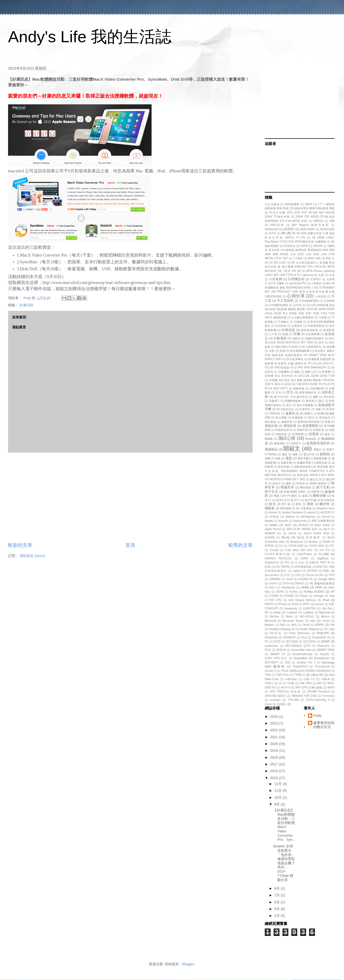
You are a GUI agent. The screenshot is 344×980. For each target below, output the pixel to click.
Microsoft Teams (293, 621)
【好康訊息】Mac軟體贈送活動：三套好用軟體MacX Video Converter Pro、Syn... (284, 825)
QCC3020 (292, 642)
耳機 (297, 334)
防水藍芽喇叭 (295, 359)
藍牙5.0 (281, 500)
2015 (275, 778)
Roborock (323, 646)
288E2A (318, 221)
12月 (279, 784)
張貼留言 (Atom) (32, 556)
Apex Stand (322, 525)
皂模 (282, 351)
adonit (311, 512)
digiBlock (323, 558)
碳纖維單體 (304, 463)
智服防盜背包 (283, 430)
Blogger (188, 964)
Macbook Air (327, 612)
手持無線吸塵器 (309, 301)
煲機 (267, 458)
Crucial (274, 550)
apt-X (327, 529)
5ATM (304, 246)
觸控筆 (325, 504)
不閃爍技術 (296, 279)
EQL (326, 571)
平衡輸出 (283, 322)
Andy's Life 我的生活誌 (90, 37)
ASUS (292, 533)
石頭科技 (281, 326)
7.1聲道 (298, 258)
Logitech (292, 612)
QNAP (325, 641)
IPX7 (307, 604)
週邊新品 (271, 449)
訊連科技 (305, 409)
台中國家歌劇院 (279, 305)
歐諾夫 (277, 483)
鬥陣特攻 (275, 413)
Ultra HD (317, 675)
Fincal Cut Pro (315, 575)
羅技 (298, 504)
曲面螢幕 (329, 330)
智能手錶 (302, 430)
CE (281, 546)
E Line (300, 562)
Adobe (273, 512)
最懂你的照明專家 (308, 422)
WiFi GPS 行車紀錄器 (309, 688)
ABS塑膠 (286, 508)
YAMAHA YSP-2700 (304, 696)
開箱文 (292, 448)
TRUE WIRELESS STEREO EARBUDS (306, 671)
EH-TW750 (283, 567)
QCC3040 (309, 642)
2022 (275, 730)
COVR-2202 (316, 546)
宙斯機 (326, 372)
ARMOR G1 (273, 533)
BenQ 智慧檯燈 (309, 537)
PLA (304, 638)
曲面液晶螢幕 (310, 330)
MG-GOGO (307, 617)
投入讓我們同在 (312, 347)
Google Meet (326, 579)
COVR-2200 (296, 546)
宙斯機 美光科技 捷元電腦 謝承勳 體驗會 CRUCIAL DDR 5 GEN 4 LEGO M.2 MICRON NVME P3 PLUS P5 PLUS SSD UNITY (300, 384)
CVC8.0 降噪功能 (277, 554)
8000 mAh (314, 258)
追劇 (318, 409)
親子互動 (323, 487)
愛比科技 (309, 454)
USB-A (325, 679)
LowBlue (308, 612)
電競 (289, 458)
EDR (268, 567)
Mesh (289, 617)
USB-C (269, 683)
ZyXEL (282, 704)
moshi (326, 621)
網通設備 (321, 463)
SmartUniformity (302, 654)
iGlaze (304, 596)
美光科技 (329, 397)
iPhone (283, 604)
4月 (278, 909)
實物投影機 (320, 458)
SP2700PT (271, 663)
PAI (332, 625)
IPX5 (295, 604)
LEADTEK (309, 608)
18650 (308, 204)
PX (267, 642)
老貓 (285, 334)
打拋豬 (298, 322)
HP (333, 592)
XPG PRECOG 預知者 (285, 692)
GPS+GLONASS (293, 583)
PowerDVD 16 (321, 638)
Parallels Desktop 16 (282, 629)
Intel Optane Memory (302, 600)
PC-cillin (329, 629)
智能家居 (319, 430)
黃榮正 (317, 450)
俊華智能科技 (308, 393)
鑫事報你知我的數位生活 (324, 725)
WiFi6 (331, 688)
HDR (319, 587)
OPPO (320, 625)
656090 (318, 246)
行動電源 (280, 338)
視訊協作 (325, 418)
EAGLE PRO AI (320, 562)
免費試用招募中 (315, 338)
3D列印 (289, 229)
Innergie (318, 596)
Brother (313, 542)
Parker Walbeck (309, 629)
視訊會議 (270, 422)
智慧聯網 (298, 434)
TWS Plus (282, 675)
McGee (274, 617)
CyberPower (304, 554)
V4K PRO (306, 683)
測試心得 (287, 438)
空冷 (279, 393)
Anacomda (300, 521)
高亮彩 (330, 409)
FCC (287, 575)
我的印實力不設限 (286, 347)
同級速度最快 (316, 326)
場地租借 (290, 426)
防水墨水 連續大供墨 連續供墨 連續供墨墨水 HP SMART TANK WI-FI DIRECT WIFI (300, 355)
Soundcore (322, 658)
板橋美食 (299, 388)
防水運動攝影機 (300, 351)
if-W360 (289, 596)
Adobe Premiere (292, 512)
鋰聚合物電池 (318, 483)
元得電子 (316, 279)
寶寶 (310, 504)
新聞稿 (325, 454)
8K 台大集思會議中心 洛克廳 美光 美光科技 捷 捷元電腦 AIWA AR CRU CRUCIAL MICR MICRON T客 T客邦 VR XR (300, 267)
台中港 (297, 305)
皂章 (272, 351)
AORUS (303, 525)
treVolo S (270, 671)
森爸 (327, 434)
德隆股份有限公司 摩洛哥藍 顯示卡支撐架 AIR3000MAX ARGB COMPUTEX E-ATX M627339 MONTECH (300, 471)
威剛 (316, 397)
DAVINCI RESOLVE (278, 558)
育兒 (290, 392)
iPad (326, 600)
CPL (332, 546)
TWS (268, 675)
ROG (268, 650)
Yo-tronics (328, 696)
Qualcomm (271, 646)
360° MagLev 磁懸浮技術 (311, 225)
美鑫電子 (274, 401)
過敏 (278, 458)
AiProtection (308, 517)
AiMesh (290, 517)
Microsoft (270, 621)
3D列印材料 (308, 229)
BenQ (286, 537)
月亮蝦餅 (329, 301)
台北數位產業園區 (302, 317)
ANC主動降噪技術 (323, 521)
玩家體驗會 (317, 388)
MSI (283, 625)
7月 (278, 895)
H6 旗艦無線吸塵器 (322, 583)
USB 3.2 (309, 679)
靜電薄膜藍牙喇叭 (295, 492)
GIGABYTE (305, 579)
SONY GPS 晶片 (276, 658)
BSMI (327, 542)
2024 (275, 717)
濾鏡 (305, 496)
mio (313, 621)
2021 (275, 737)
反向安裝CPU (298, 283)
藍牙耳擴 (311, 500)
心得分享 (296, 296)
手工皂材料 (285, 301)
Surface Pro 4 (306, 663)
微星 (285, 454)
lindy (277, 612)
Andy (317, 716)
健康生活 (292, 413)
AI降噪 (274, 517)
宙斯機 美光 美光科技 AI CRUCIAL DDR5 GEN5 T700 (300, 376)
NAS (294, 625)
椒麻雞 (269, 439)
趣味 (289, 483)
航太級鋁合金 (285, 409)
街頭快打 (296, 443)
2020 (275, 744)
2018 (275, 757)
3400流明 (277, 225)
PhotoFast (271, 638)
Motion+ (270, 625)
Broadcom (297, 542)
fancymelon (272, 575)
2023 (275, 723)
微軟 (295, 454)
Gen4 (289, 579)
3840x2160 (272, 229)
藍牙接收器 (328, 500)
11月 (279, 791)
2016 (275, 771)
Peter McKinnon (300, 633)
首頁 (130, 545)
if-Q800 (274, 596)
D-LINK (324, 554)
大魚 (332, 275)
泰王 (289, 405)
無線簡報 (279, 443)
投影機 (331, 347)
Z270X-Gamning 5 (317, 700)
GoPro (273, 583)
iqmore (320, 604)
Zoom (268, 704)
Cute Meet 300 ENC (299, 550)
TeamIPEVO (300, 667)
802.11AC (280, 263)
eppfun (297, 571)
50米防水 (290, 246)
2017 (275, 764)
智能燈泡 (281, 434)
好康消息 (27, 305)
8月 (278, 888)
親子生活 (271, 491)
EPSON (312, 571)
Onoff (306, 625)
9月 (278, 804)
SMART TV (278, 654)
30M (332, 221)
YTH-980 (293, 700)
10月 (279, 798)
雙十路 (286, 504)
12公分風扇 (272, 204)
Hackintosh (288, 587)
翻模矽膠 (319, 496)
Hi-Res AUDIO (314, 592)
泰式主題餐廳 (305, 405)
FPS (332, 575)
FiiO (298, 575)
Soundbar (301, 658)
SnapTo (325, 654)
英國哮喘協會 (293, 401)
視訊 (311, 418)
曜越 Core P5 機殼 (285, 496)
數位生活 (316, 479)
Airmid (326, 517)
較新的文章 (20, 545)
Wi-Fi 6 (286, 688)
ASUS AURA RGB (316, 533)
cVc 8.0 (324, 550)
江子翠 (273, 334)
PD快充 (276, 633)
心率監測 (321, 297)
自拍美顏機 (313, 334)
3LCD (273, 233)
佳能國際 (284, 372)
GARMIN (275, 579)
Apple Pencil (273, 529)
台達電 (323, 317)
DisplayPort (272, 562)
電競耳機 (303, 458)
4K (284, 233)
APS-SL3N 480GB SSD (302, 529)
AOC (288, 525)
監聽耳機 (286, 463)
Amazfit (283, 521)
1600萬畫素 (292, 204)
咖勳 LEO (311, 372)
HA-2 (273, 587)
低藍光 (296, 338)
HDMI (305, 587)
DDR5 (304, 558)
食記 (321, 401)
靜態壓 (315, 492)
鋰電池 (301, 483)
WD (320, 683)
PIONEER (289, 638)
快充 (321, 342)
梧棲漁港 (298, 418)
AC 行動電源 (304, 508)
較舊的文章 (241, 545)
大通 (321, 275)
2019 (275, 750)
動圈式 (309, 413)
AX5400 (270, 537)
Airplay (269, 521)
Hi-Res (293, 592)
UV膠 (291, 683)
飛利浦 (310, 401)
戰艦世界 (287, 487)
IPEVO (269, 604)
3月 (278, 916)
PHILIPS (323, 633)
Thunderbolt (322, 667)
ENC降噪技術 (303, 567)
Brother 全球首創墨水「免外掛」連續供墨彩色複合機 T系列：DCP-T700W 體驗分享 (284, 863)
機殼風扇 (306, 487)
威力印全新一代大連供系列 (291, 397)
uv (280, 683)
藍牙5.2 (295, 500)
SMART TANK (326, 650)
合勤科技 (297, 326)
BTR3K (269, 546)
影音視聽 (284, 467)
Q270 (277, 642)
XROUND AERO (275, 696)
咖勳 (297, 372)
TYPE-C (300, 675)
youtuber (275, 700)
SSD (287, 663)
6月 (278, 902)
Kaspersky (291, 608)
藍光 (272, 504)
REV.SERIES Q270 (298, 646)
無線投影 (311, 439)
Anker (274, 525)
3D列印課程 (327, 229)
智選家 (314, 434)
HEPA (280, 592)
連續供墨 (287, 422)
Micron (325, 617)
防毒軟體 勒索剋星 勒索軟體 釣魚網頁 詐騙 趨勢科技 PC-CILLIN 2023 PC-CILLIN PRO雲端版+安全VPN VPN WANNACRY (300, 363)
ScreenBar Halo (302, 650)
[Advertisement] (130, 497)
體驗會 (270, 508)
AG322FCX (327, 512)
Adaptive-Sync (326, 508)
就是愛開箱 (310, 426)
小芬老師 (276, 279)
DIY (287, 562)
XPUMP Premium (318, 692)
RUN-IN (281, 650)
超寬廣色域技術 (318, 443)
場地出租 (271, 426)
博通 (327, 422)
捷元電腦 (281, 418)
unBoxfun (291, 679)
